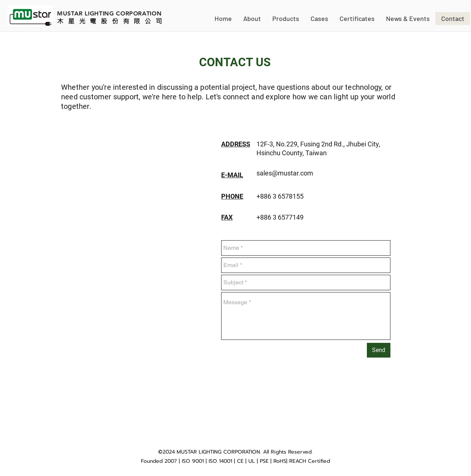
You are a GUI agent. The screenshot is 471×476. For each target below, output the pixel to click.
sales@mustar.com (285, 173)
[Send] (379, 350)
